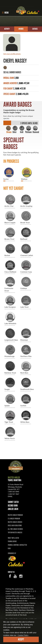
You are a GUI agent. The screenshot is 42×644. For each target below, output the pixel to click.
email (10, 496)
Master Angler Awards (15, 522)
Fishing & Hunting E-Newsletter (17, 545)
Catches (35, 29)
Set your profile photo (12, 54)
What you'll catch (13, 538)
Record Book (13, 506)
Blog (9, 548)
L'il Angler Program (14, 519)
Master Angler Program (15, 515)
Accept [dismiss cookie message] (21, 639)
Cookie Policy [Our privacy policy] (23, 635)
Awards (21, 29)
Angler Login (13, 509)
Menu (5, 13)
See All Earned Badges (12, 72)
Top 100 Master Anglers (15, 533)
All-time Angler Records (15, 529)
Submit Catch (13, 502)
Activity (7, 29)
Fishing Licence (12, 541)
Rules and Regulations (15, 526)
